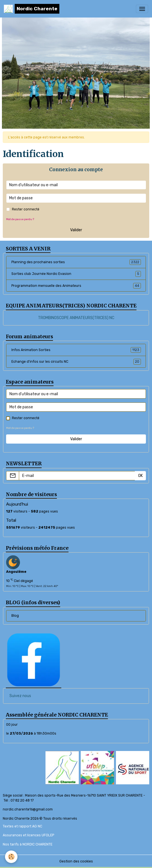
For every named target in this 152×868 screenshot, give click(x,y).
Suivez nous (20, 696)
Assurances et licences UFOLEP (28, 835)
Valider (76, 230)
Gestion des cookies (76, 861)
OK (140, 476)
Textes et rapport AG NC (22, 826)
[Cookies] (11, 857)
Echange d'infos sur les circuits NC (76, 362)
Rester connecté (26, 209)
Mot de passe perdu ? (20, 219)
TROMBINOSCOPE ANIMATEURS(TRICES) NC (76, 318)
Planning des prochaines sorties (76, 262)
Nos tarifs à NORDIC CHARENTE (28, 844)
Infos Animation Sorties (76, 350)
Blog (15, 616)
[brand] (32, 9)
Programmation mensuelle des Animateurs (76, 286)
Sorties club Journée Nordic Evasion (76, 274)
